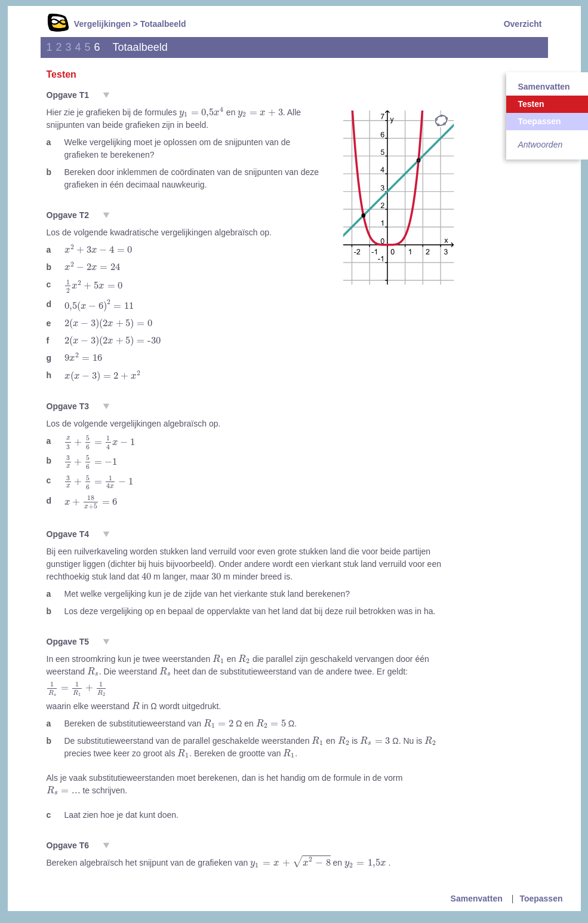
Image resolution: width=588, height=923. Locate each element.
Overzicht (523, 24)
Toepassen (541, 899)
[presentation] (201, 112)
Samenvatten (477, 899)
